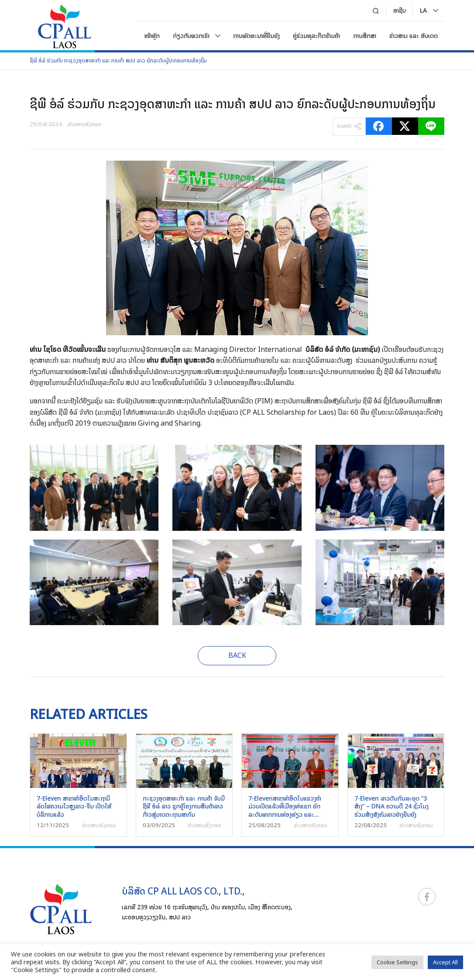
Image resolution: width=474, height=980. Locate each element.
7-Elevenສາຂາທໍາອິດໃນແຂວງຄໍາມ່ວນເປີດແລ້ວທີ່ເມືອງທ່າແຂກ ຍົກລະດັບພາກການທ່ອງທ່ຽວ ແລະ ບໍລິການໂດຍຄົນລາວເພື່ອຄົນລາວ (285, 810)
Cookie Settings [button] (397, 962)
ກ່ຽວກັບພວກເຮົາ (191, 36)
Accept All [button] (445, 962)
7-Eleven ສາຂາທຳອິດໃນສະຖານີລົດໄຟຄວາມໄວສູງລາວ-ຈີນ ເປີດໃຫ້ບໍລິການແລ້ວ (74, 806)
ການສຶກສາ (365, 36)
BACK (237, 655)
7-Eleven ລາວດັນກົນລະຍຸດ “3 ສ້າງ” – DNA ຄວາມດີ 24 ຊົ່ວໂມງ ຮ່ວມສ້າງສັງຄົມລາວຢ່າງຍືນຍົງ (392, 806)
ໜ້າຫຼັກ (152, 36)
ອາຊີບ (400, 10)
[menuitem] (423, 10)
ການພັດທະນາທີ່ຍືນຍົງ (256, 36)
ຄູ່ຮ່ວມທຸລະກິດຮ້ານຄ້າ (316, 36)
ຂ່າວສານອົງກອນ (84, 124)
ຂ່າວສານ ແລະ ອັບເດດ (414, 36)
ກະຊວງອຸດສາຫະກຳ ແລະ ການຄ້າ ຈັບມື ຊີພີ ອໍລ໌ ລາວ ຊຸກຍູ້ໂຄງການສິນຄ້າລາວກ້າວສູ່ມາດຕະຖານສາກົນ (184, 806)
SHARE (349, 126)
